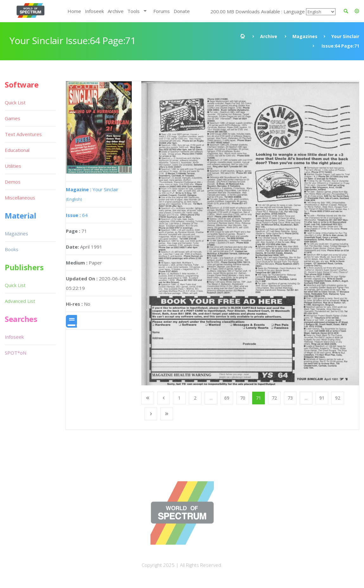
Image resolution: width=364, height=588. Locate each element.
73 (290, 398)
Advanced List (20, 301)
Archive (116, 11)
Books (12, 249)
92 (338, 398)
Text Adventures (23, 134)
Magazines (305, 36)
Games (13, 118)
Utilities (13, 166)
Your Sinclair (345, 36)
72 (274, 398)
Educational (17, 150)
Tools (134, 11)
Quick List (15, 102)
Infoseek (94, 11)
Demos (13, 182)
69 (227, 398)
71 (259, 398)
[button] (357, 11)
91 (322, 398)
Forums (162, 11)
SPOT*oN (16, 353)
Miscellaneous (20, 198)
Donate (182, 11)
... (211, 398)
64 (77, 215)
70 (243, 398)
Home (74, 11)
